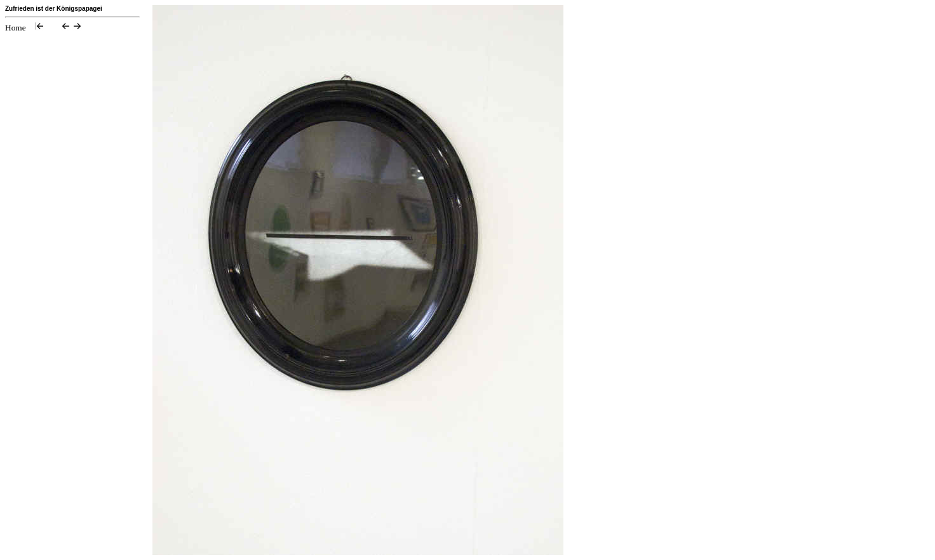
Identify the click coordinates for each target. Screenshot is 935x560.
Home (16, 28)
